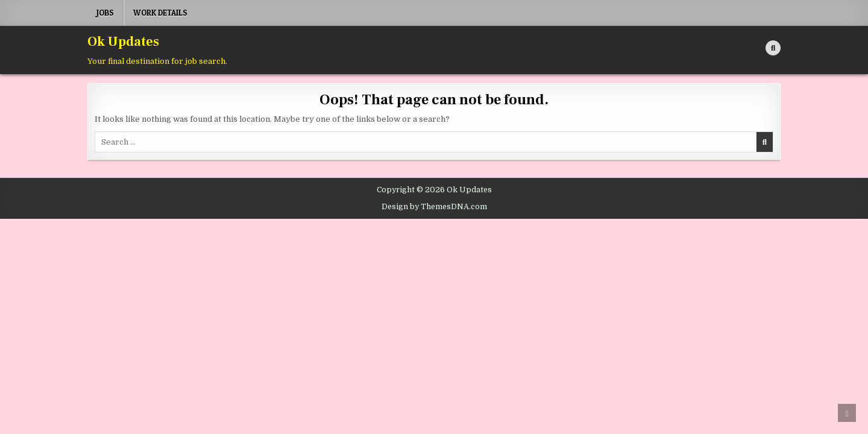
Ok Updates (123, 42)
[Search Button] (773, 48)
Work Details (160, 13)
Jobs (105, 13)
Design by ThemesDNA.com (434, 207)
